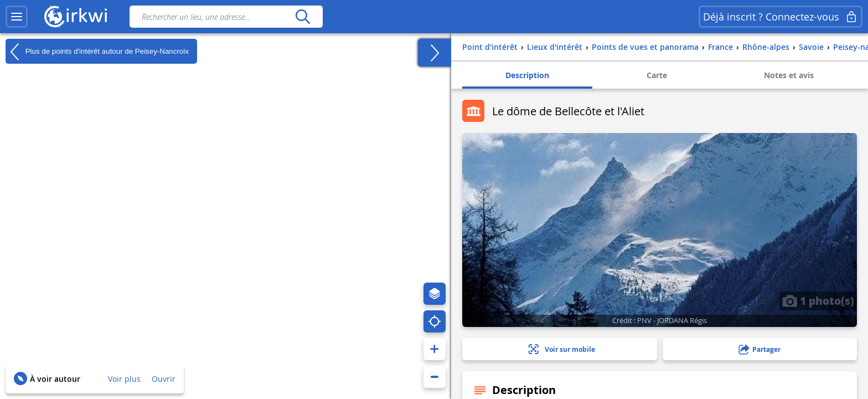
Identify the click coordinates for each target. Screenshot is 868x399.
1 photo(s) (818, 300)
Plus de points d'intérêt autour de (97, 52)
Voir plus (124, 379)
